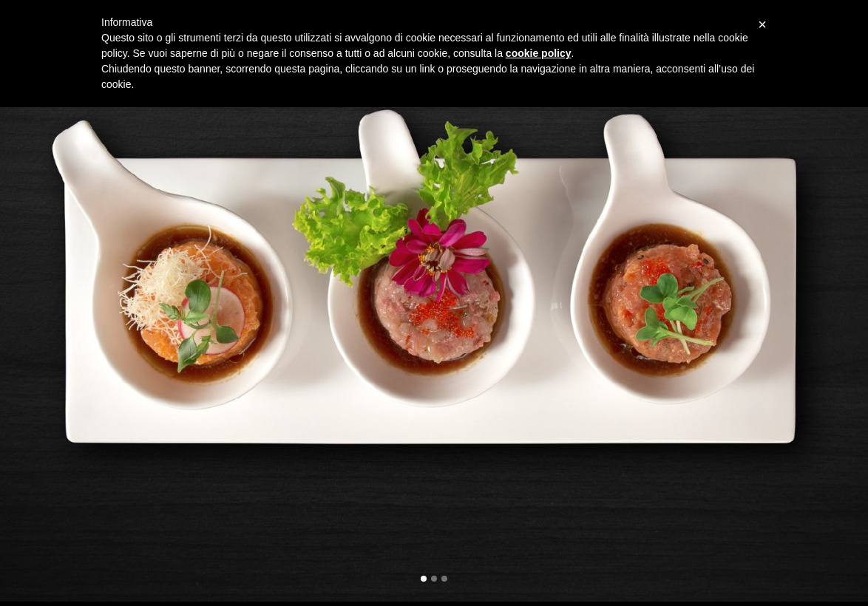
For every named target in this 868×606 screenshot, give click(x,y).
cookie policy (539, 53)
